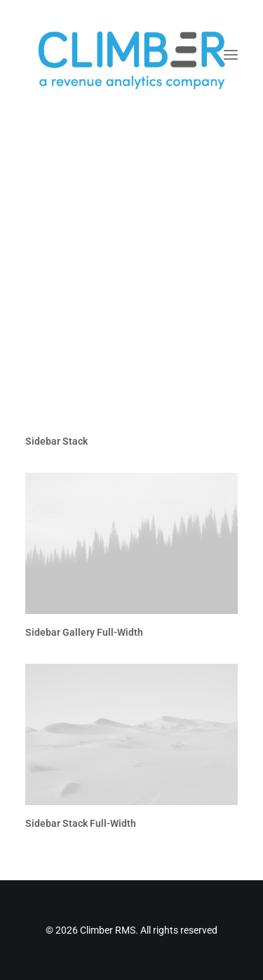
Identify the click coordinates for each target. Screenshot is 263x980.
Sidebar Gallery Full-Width (84, 632)
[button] (231, 55)
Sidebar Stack (56, 441)
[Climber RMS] (131, 55)
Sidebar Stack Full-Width (81, 823)
